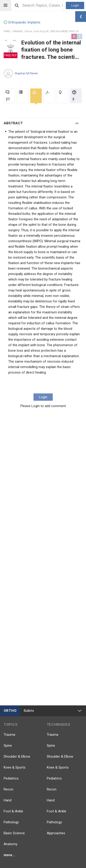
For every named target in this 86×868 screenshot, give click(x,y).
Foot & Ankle (13, 811)
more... (9, 855)
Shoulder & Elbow (17, 756)
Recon (8, 789)
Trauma (9, 735)
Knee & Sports (15, 767)
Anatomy (11, 844)
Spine (8, 746)
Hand (8, 800)
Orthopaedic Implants (22, 23)
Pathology (11, 822)
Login (75, 5)
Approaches (56, 833)
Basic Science (14, 833)
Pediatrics (11, 778)
